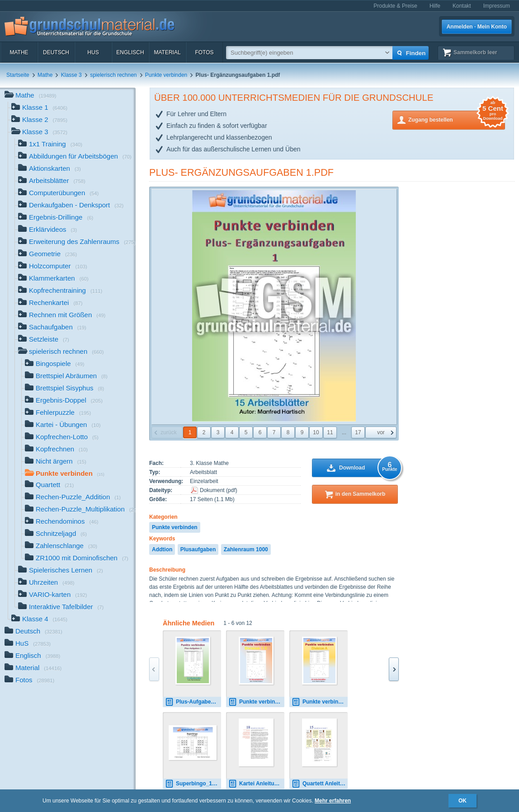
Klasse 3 (71, 75)
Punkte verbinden (166, 75)
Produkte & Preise (395, 6)
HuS (93, 52)
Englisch (130, 52)
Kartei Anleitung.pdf (256, 784)
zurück (168, 432)
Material (167, 52)
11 (330, 432)
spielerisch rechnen (113, 75)
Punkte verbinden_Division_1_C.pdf (256, 702)
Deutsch (56, 52)
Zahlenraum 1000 (246, 549)
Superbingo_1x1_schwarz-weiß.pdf (193, 784)
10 (316, 432)
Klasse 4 (39, 620)
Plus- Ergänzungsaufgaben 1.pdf (241, 172)
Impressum (497, 6)
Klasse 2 (39, 120)
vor (381, 432)
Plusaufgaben (198, 549)
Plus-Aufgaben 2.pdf (193, 702)
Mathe (19, 52)
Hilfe (435, 6)
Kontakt (462, 6)
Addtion (162, 549)
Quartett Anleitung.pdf (320, 784)
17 (358, 432)
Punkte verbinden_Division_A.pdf (320, 702)
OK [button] (462, 801)
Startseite (18, 75)
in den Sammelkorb (361, 494)
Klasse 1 (39, 108)
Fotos (204, 52)
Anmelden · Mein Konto (477, 27)
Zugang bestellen (457, 119)
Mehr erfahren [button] (333, 801)
